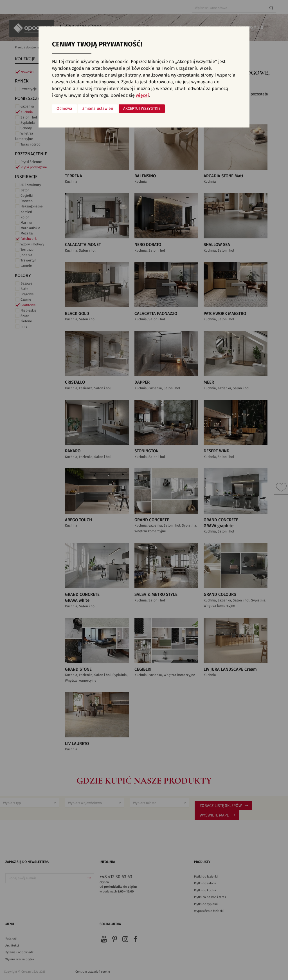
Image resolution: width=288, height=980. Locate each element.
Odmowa (64, 109)
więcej (142, 95)
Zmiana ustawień (98, 109)
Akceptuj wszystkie (142, 109)
